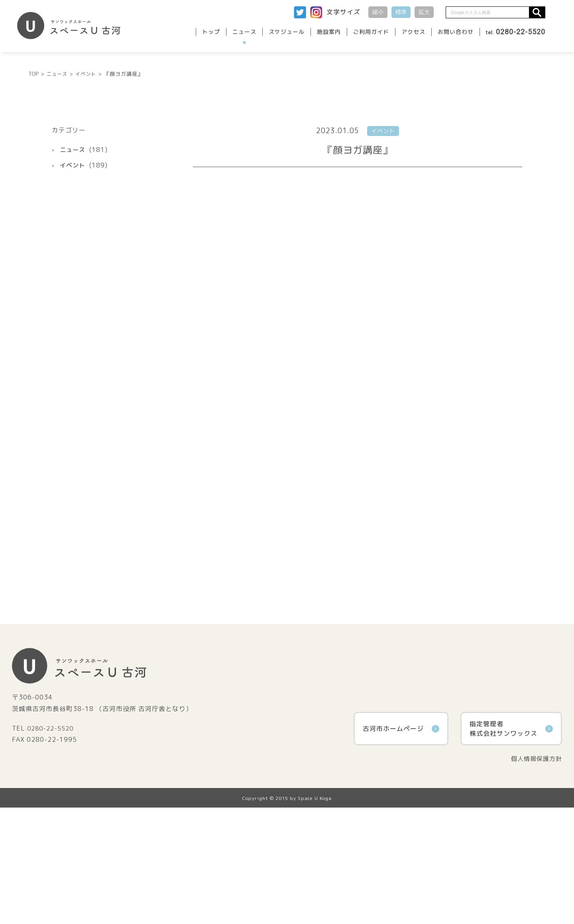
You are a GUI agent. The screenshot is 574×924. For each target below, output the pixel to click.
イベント (73, 281)
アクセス (413, 32)
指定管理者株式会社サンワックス (511, 845)
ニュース (244, 32)
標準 (401, 12)
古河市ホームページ (401, 845)
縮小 (378, 12)
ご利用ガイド (371, 32)
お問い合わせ (456, 32)
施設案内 (329, 32)
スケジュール (287, 32)
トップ (211, 32)
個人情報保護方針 (535, 875)
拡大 (424, 12)
